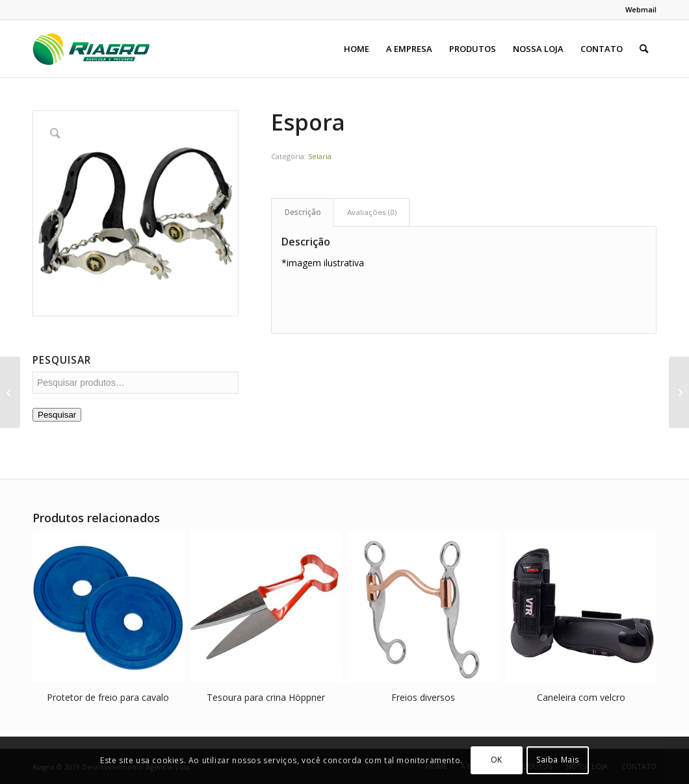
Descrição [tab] (303, 212)
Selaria (320, 156)
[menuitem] (638, 10)
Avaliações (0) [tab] (372, 212)
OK (497, 760)
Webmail (641, 9)
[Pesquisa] (644, 49)
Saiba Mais (558, 760)
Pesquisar (57, 415)
